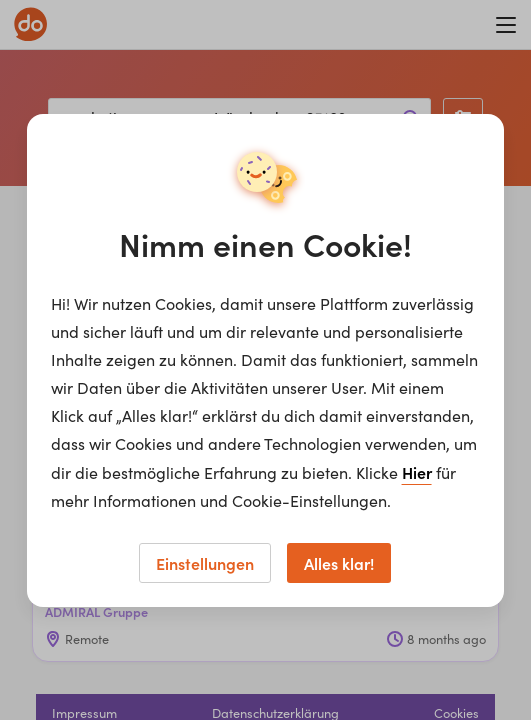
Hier (417, 472)
